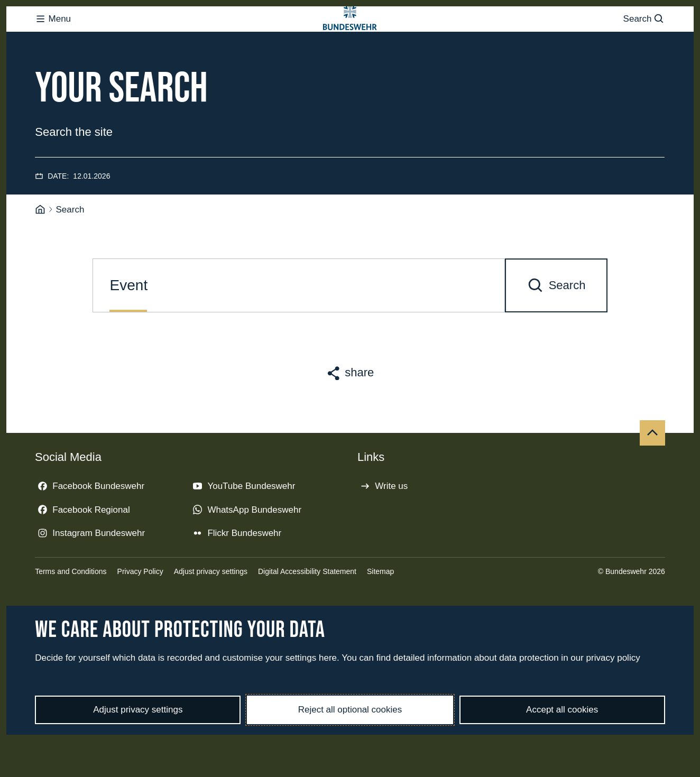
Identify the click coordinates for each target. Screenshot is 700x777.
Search (644, 40)
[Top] (652, 475)
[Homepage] (40, 252)
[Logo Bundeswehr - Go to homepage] (350, 40)
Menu (53, 40)
